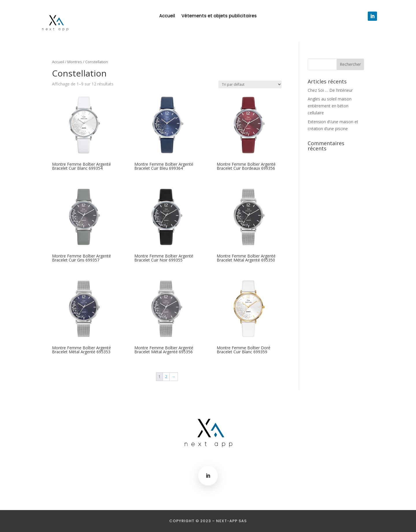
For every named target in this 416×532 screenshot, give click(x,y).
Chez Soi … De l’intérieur (330, 90)
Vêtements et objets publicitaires (219, 16)
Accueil (167, 16)
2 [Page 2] (166, 377)
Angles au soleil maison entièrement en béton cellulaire (330, 106)
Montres (75, 62)
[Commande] (250, 84)
